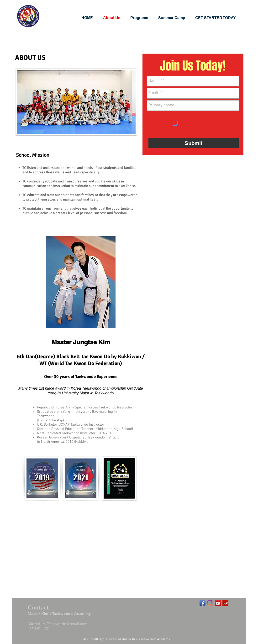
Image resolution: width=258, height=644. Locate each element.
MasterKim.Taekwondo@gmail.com (58, 624)
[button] (142, 18)
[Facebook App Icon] (203, 603)
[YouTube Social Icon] (218, 603)
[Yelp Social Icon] (225, 603)
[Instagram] (210, 603)
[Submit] (194, 143)
